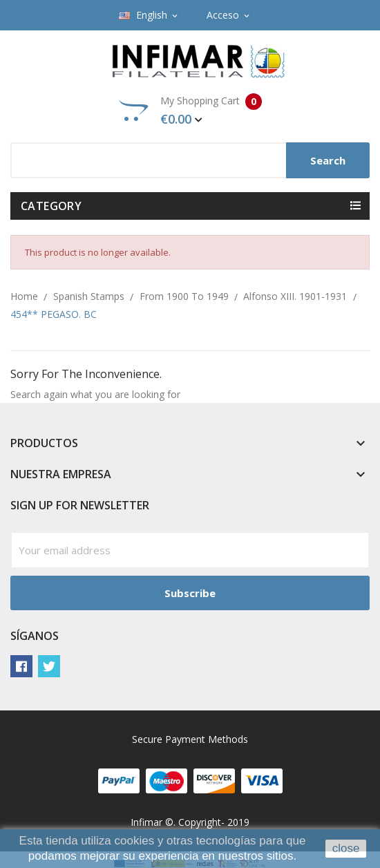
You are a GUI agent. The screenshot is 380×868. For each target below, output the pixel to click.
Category (51, 206)
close (346, 848)
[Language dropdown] (149, 15)
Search (328, 160)
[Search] (190, 160)
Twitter (49, 666)
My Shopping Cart (190, 111)
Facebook (21, 666)
